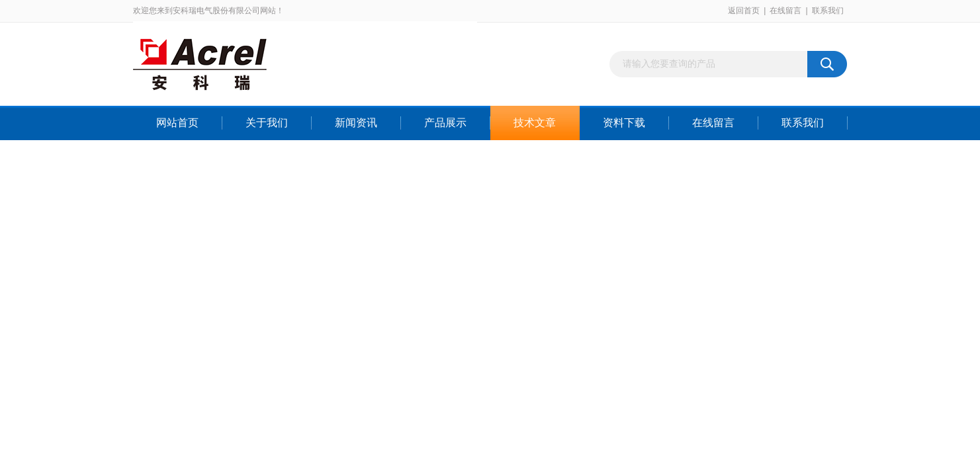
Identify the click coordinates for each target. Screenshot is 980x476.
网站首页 (177, 123)
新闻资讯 (356, 123)
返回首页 (744, 11)
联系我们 (828, 11)
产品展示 (445, 123)
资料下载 (624, 123)
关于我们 (267, 123)
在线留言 (785, 11)
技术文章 (535, 123)
